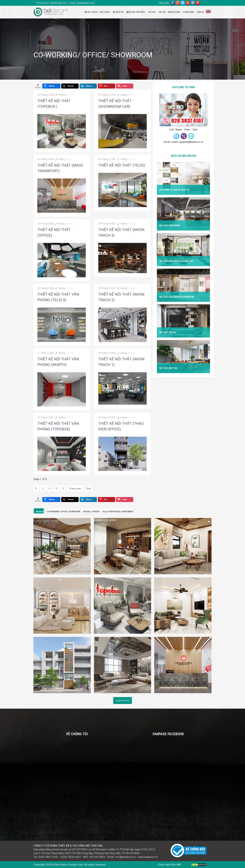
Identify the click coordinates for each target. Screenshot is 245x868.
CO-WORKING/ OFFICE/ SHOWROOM (63, 512)
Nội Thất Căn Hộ (167, 332)
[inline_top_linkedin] (88, 86)
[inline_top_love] (125, 86)
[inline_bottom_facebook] (51, 500)
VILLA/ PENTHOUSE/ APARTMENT (118, 512)
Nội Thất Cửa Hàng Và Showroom (176, 297)
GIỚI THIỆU (105, 12)
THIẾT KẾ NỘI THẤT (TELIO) (122, 165)
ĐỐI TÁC (162, 12)
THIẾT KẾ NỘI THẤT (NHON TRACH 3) (121, 233)
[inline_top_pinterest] (106, 86)
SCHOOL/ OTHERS (91, 512)
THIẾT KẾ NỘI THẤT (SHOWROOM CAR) (115, 104)
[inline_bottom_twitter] (70, 500)
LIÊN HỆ (200, 12)
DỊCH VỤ (118, 12)
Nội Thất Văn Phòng (170, 226)
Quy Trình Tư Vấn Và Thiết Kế (174, 190)
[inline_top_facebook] (51, 86)
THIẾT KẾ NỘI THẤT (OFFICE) (54, 233)
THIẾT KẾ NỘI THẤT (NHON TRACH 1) (121, 362)
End (89, 488)
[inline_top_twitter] (70, 86)
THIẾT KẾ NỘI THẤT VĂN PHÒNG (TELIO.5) (58, 297)
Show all (40, 512)
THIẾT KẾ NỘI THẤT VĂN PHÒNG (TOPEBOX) (58, 426)
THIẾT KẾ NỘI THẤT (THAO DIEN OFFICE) (121, 426)
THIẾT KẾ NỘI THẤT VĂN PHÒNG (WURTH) (58, 362)
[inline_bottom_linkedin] (88, 500)
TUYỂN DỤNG (188, 12)
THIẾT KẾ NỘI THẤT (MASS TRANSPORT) (60, 168)
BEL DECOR (91, 12)
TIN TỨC (152, 12)
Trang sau (75, 488)
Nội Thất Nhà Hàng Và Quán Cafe (176, 261)
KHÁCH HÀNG (174, 12)
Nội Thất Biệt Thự (168, 368)
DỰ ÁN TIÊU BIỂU (136, 12)
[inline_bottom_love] (125, 500)
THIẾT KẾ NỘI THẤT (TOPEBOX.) (54, 104)
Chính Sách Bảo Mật (169, 865)
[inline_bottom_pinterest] (106, 500)
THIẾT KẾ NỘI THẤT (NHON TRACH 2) (121, 297)
